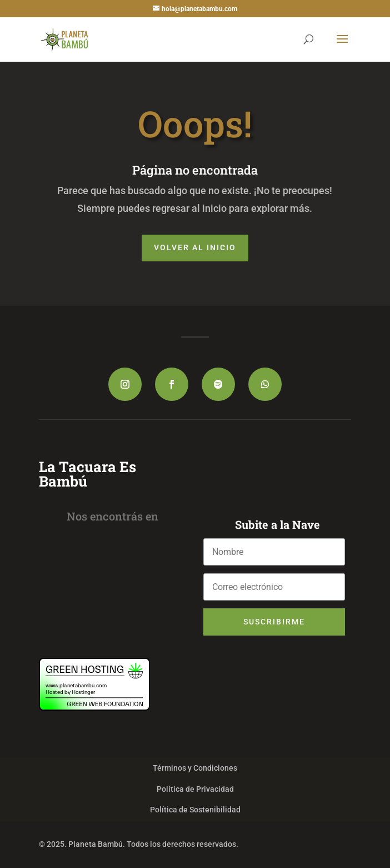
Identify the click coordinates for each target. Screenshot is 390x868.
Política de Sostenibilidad (195, 810)
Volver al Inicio (195, 247)
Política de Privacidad (195, 789)
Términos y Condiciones (195, 768)
